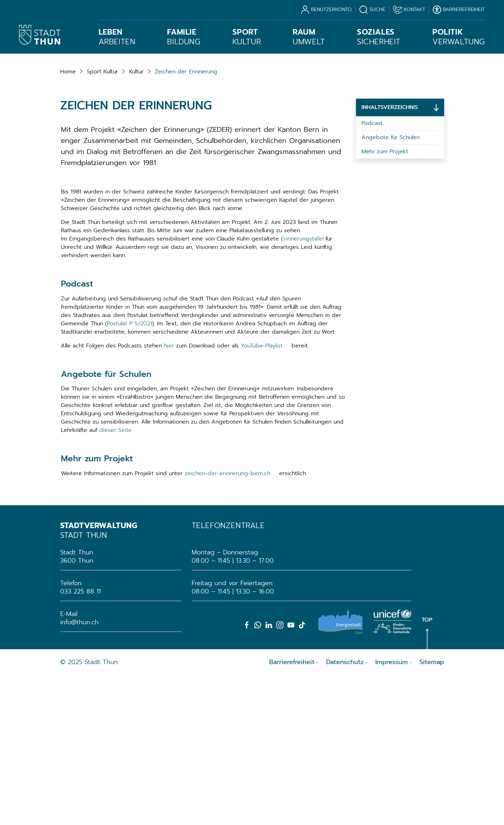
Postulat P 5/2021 (130, 473)
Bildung (184, 37)
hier (169, 495)
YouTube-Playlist (262, 495)
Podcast (372, 273)
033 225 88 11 (80, 741)
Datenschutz (345, 812)
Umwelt (309, 37)
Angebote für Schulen (391, 287)
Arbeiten (117, 37)
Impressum (392, 812)
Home (68, 221)
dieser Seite (116, 580)
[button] (102, 221)
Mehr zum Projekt (385, 301)
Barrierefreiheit (292, 812)
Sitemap (432, 812)
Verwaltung (459, 37)
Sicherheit (379, 37)
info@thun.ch (79, 772)
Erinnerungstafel (302, 388)
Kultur (247, 37)
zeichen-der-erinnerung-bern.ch (227, 623)
